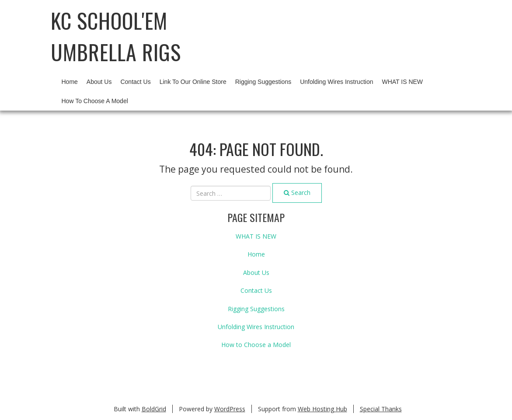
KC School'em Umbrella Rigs (116, 36)
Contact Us (135, 82)
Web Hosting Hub (322, 409)
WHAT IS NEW (402, 82)
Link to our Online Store (193, 82)
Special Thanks (381, 409)
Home (70, 82)
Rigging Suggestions (263, 82)
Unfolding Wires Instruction (336, 82)
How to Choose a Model (95, 101)
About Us (99, 82)
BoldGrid (154, 409)
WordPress (230, 409)
